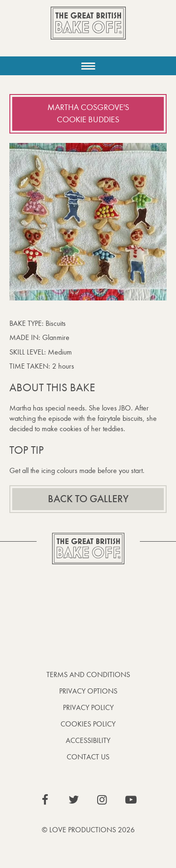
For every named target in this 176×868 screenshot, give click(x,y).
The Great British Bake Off (88, 31)
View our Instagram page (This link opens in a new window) (102, 800)
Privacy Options (88, 691)
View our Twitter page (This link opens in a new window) (74, 800)
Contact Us (88, 757)
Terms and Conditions (88, 675)
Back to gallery (88, 499)
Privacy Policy (88, 707)
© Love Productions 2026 (88, 830)
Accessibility (88, 740)
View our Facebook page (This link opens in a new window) (45, 800)
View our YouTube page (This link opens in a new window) (131, 800)
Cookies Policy (88, 724)
